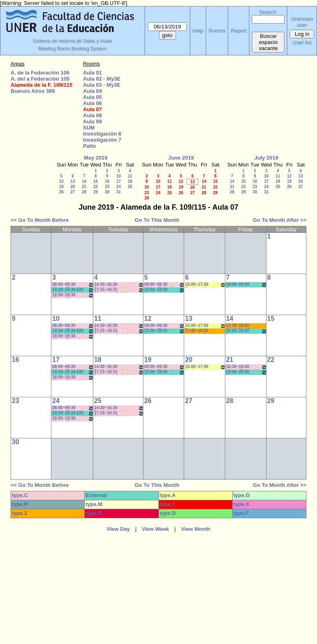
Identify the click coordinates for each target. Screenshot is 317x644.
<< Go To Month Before (40, 220)
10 (118, 176)
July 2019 (266, 158)
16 (107, 181)
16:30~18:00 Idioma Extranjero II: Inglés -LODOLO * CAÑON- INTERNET (247, 367)
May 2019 (96, 158)
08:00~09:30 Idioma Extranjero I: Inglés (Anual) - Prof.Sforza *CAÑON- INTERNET (73, 285)
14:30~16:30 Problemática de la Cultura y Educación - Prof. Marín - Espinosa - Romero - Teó (119, 285)
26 (61, 192)
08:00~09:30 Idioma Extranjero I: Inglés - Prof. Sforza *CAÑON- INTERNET (165, 285)
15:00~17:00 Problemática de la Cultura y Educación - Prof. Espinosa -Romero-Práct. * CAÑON (205, 326)
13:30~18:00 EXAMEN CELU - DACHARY (242, 326)
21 (84, 187)
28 (84, 192)
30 (107, 192)
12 (61, 181)
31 (118, 192)
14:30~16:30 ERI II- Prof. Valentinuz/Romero (73, 290)
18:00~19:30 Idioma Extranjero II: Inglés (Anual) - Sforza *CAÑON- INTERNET (73, 295)
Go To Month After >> (280, 220)
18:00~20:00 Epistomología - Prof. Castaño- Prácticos (247, 285)
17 (118, 181)
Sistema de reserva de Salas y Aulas (72, 41)
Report (239, 31)
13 (73, 181)
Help (198, 31)
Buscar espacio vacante (268, 42)
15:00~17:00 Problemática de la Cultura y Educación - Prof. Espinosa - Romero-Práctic (205, 285)
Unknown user (302, 22)
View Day (118, 529)
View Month (196, 529)
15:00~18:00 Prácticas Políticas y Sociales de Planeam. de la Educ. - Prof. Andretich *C (165, 290)
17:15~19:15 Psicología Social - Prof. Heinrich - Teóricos (119, 290)
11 (130, 176)
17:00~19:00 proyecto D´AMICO (203, 331)
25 (130, 187)
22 (96, 187)
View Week (155, 529)
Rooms (217, 31)
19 (61, 187)
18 (130, 181)
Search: (268, 12)
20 (73, 187)
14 (84, 181)
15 (96, 181)
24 (118, 187)
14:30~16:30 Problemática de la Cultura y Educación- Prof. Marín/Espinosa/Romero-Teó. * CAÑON (119, 367)
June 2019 (181, 158)
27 (73, 192)
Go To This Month (157, 220)
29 (96, 192)
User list (302, 43)
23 (107, 187)
